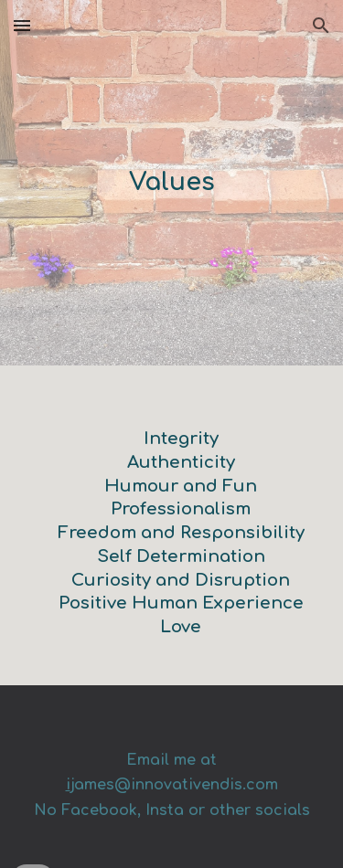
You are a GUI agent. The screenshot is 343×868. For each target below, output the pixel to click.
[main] (172, 183)
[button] (22, 25)
